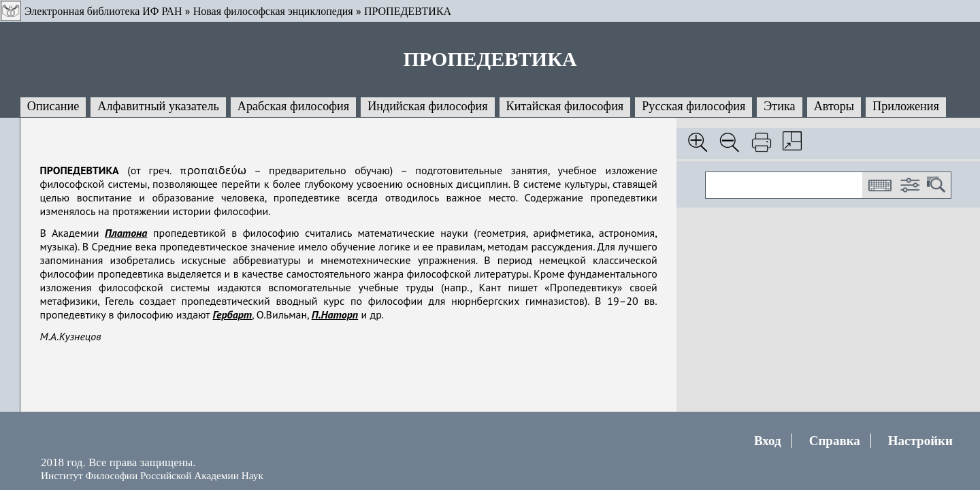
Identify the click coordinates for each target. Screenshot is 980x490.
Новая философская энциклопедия (273, 11)
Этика (779, 106)
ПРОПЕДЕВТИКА (408, 11)
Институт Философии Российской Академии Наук (152, 475)
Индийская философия (427, 106)
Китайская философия (565, 106)
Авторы (834, 106)
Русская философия (693, 106)
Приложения (906, 106)
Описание (53, 106)
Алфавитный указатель (158, 106)
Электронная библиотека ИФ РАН (103, 11)
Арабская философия (293, 106)
